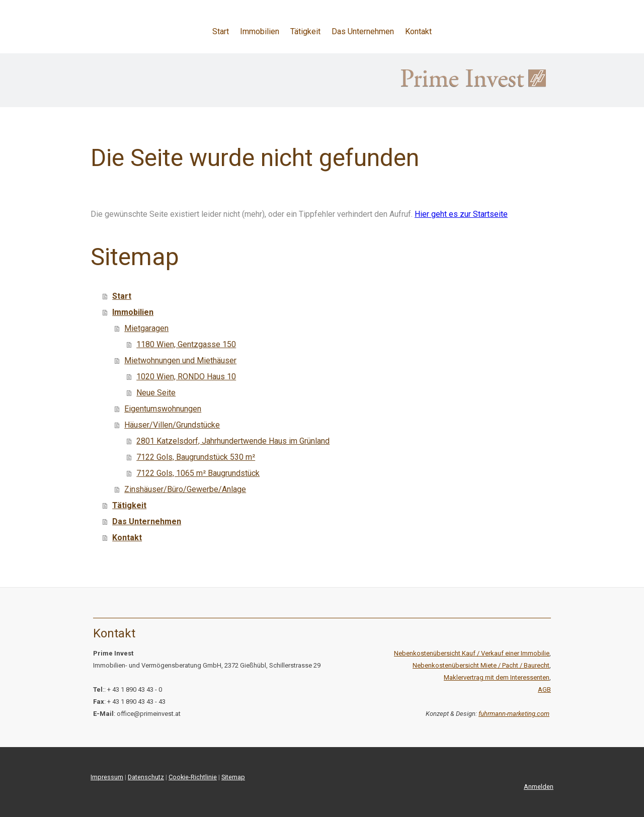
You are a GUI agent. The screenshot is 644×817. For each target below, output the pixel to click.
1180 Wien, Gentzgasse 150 (186, 344)
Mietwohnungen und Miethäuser (180, 360)
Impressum (107, 777)
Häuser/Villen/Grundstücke (172, 425)
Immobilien (260, 31)
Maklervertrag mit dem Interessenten (497, 677)
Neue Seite (156, 393)
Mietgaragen (146, 328)
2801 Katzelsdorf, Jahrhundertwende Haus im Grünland (233, 441)
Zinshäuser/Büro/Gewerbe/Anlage (185, 489)
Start (221, 31)
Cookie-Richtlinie (193, 777)
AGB (544, 689)
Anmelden (539, 787)
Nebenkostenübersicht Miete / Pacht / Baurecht (481, 665)
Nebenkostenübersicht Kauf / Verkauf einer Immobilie (472, 653)
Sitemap (233, 777)
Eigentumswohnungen (163, 409)
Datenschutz (146, 777)
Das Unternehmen (363, 31)
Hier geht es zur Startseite (461, 214)
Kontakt (418, 31)
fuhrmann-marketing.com (514, 714)
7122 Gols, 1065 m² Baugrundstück (198, 473)
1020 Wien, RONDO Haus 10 (186, 377)
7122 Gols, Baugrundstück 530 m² (196, 457)
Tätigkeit (305, 31)
